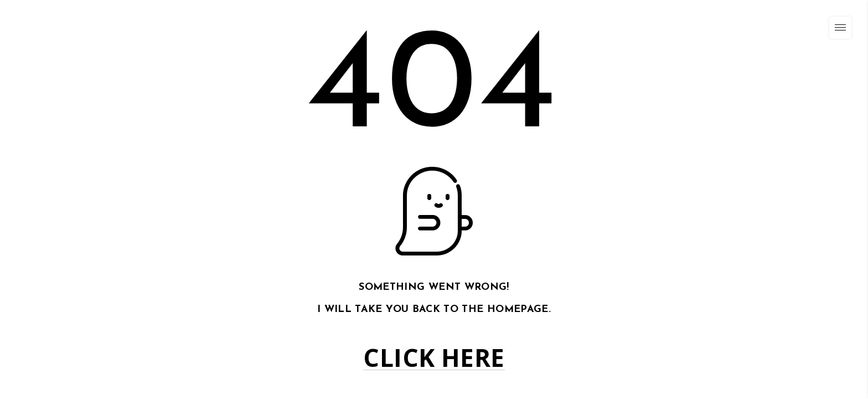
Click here (434, 358)
